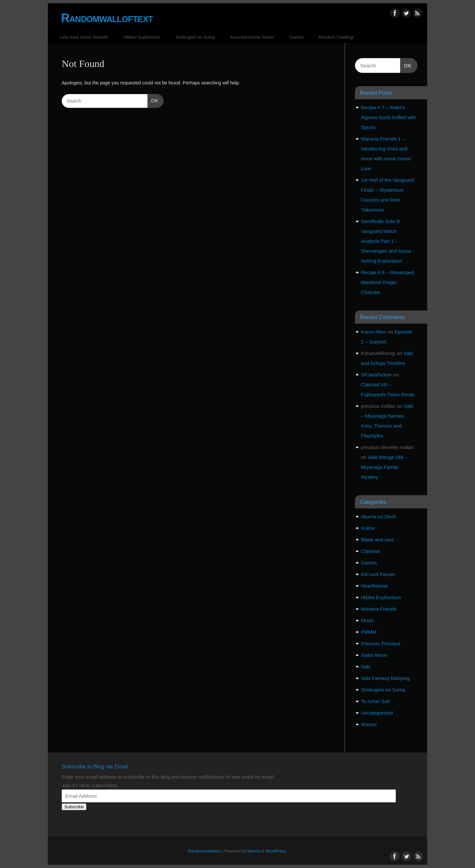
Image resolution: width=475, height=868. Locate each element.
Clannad (370, 551)
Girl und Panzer (378, 574)
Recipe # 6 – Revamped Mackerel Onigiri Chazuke (387, 282)
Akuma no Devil (378, 516)
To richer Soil (375, 701)
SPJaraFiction (376, 375)
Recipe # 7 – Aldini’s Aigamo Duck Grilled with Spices (389, 117)
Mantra (254, 851)
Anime (368, 528)
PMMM (369, 632)
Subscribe (74, 807)
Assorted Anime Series (252, 37)
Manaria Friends (379, 609)
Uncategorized (377, 713)
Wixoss (369, 724)
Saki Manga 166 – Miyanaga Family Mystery (384, 467)
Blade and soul (377, 540)
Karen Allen (374, 332)
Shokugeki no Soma (195, 37)
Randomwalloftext (107, 18)
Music (367, 620)
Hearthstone (374, 586)
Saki (366, 667)
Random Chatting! (336, 37)
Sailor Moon (374, 655)
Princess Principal (380, 643)
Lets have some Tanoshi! (84, 37)
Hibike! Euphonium (142, 37)
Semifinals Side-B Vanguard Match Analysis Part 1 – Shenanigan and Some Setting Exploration (386, 241)
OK (153, 100)
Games (296, 37)
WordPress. (276, 851)
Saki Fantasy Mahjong (385, 678)
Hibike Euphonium (381, 597)
